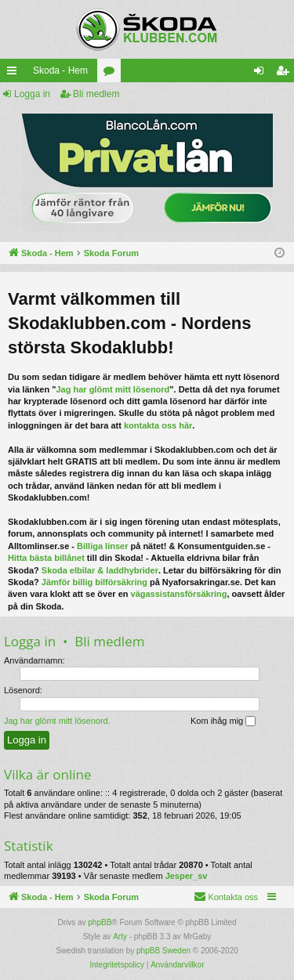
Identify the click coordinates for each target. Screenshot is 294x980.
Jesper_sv (187, 876)
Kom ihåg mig (223, 721)
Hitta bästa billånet (46, 558)
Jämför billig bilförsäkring (94, 582)
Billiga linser (102, 546)
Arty (120, 937)
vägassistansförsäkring (179, 594)
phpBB (100, 922)
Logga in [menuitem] (262, 74)
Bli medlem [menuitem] (286, 74)
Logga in (32, 94)
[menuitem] (203, 71)
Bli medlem (96, 94)
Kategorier (89, 74)
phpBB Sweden (163, 951)
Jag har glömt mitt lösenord (113, 389)
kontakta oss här (158, 425)
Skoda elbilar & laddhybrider (100, 570)
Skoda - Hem (37, 71)
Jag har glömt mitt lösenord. (57, 721)
